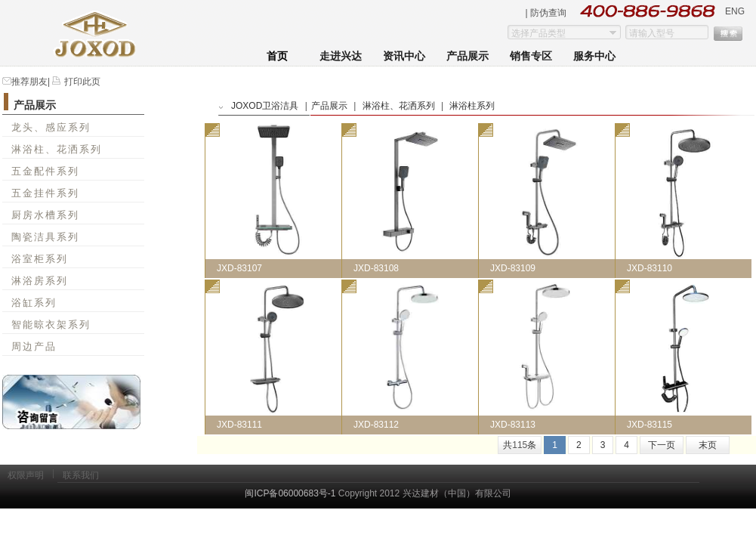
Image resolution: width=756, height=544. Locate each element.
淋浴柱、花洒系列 (57, 149)
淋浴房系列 (40, 281)
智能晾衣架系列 (51, 325)
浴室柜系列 (40, 259)
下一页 (662, 445)
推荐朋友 (29, 82)
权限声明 (26, 475)
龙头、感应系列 (51, 127)
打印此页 (80, 82)
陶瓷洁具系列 (45, 237)
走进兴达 (341, 56)
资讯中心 (404, 56)
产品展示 (467, 56)
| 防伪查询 (546, 13)
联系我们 (81, 475)
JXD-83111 (239, 425)
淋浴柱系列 (472, 106)
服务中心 (594, 56)
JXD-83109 (513, 268)
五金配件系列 (45, 171)
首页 (277, 56)
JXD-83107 (239, 268)
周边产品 (34, 346)
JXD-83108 (376, 268)
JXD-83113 (513, 425)
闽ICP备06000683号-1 (290, 493)
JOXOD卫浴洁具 (265, 106)
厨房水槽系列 (45, 215)
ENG (735, 11)
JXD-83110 (650, 268)
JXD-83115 (650, 425)
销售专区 (531, 56)
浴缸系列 (34, 303)
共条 (520, 445)
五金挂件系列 (45, 193)
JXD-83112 (376, 425)
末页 (708, 445)
